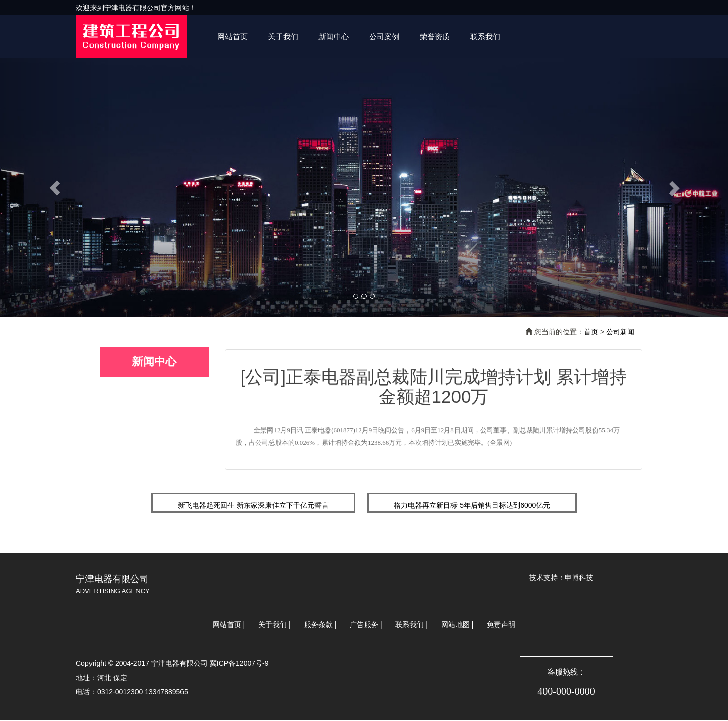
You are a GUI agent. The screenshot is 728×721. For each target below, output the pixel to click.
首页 (591, 332)
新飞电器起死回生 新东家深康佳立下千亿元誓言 (253, 505)
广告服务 (364, 624)
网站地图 (456, 624)
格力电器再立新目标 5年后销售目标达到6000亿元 (472, 505)
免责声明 (501, 624)
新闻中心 (334, 37)
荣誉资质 (435, 37)
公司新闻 (620, 332)
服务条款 (318, 624)
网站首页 (233, 37)
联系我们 (485, 37)
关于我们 (283, 37)
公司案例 (384, 37)
